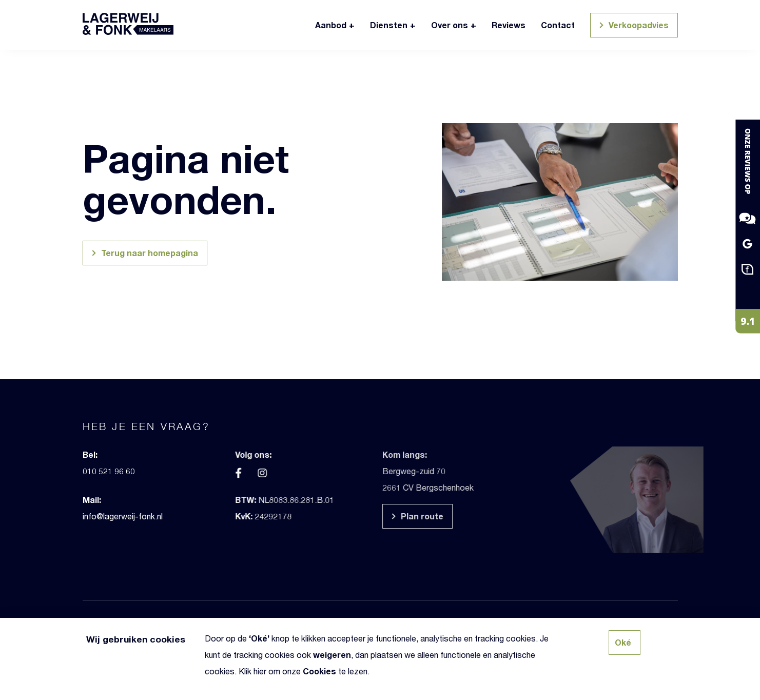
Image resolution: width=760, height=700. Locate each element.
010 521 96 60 (93, 471)
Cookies (319, 671)
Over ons (450, 25)
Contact (558, 25)
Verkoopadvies (632, 26)
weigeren (332, 655)
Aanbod (331, 25)
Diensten (389, 25)
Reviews (509, 25)
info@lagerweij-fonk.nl (107, 516)
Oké (259, 638)
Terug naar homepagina (143, 254)
